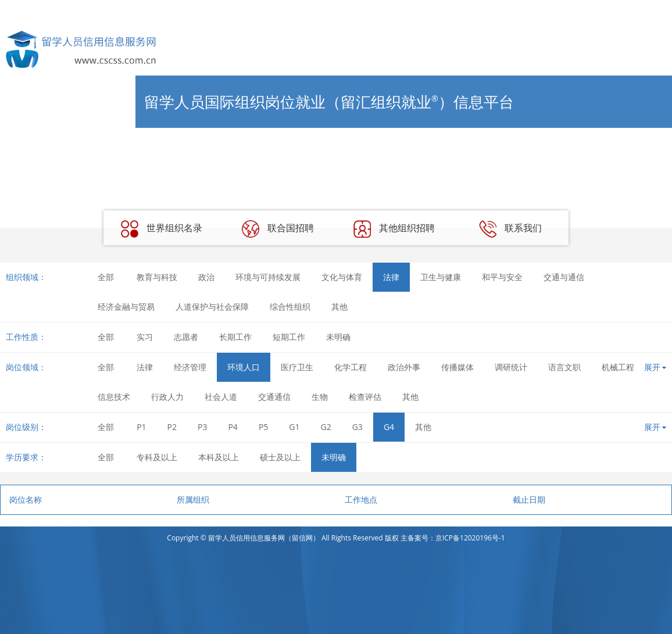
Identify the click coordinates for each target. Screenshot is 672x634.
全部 (106, 277)
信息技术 (114, 397)
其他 (339, 307)
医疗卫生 (297, 367)
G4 (389, 427)
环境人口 (244, 367)
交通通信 (274, 397)
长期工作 (235, 337)
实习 (145, 337)
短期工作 (289, 337)
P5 (263, 427)
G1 (294, 427)
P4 (233, 427)
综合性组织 (290, 307)
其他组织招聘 (394, 229)
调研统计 (511, 367)
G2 (326, 427)
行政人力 (167, 397)
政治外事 (404, 367)
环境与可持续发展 (268, 277)
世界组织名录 (162, 229)
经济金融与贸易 (126, 307)
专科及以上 (157, 457)
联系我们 (510, 229)
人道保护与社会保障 (212, 307)
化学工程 (351, 367)
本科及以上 (219, 457)
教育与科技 (157, 277)
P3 (202, 427)
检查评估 (365, 397)
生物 (320, 397)
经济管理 (190, 367)
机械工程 (618, 367)
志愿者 (186, 337)
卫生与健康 (441, 277)
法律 (391, 277)
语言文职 (564, 367)
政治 (206, 277)
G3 (358, 427)
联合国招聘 (278, 229)
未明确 (338, 337)
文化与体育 (342, 277)
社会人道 (221, 397)
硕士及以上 (280, 457)
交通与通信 (564, 277)
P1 (141, 427)
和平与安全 (502, 277)
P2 (172, 427)
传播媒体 (457, 367)
